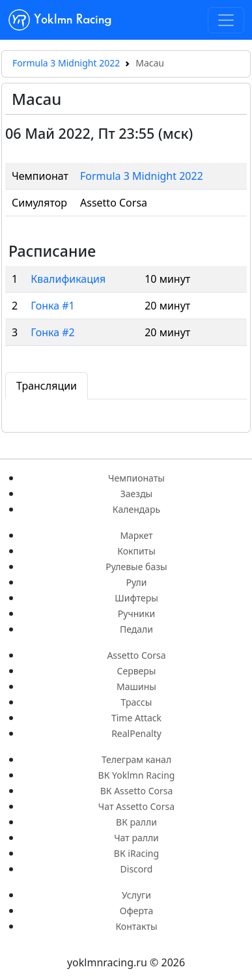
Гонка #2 (53, 332)
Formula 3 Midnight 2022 (66, 63)
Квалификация (68, 279)
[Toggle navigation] (226, 20)
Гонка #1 (53, 306)
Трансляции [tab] (47, 386)
